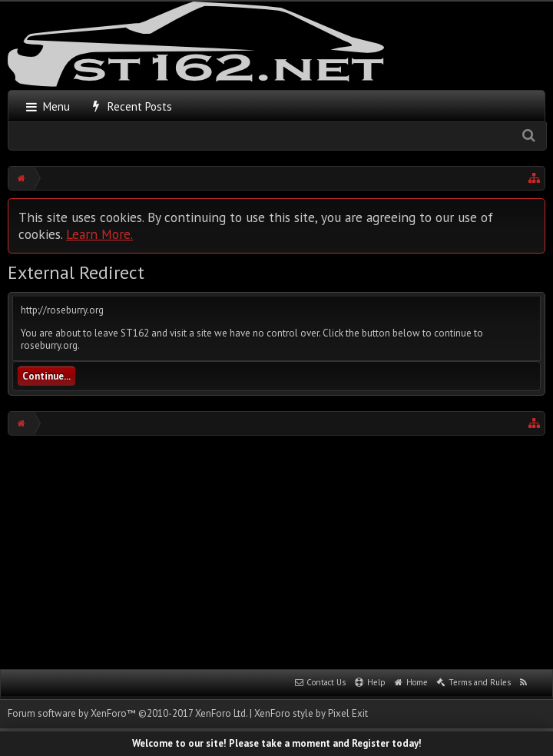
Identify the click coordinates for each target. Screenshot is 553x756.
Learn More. (99, 234)
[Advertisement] (280, 551)
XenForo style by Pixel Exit (311, 713)
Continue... (46, 376)
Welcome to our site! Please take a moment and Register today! (277, 743)
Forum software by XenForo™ (127, 713)
